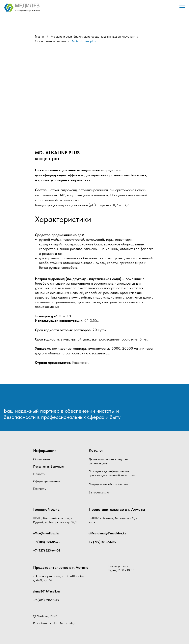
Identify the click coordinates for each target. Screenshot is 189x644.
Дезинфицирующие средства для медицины (108, 461)
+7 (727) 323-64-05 (102, 542)
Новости (39, 474)
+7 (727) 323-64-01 (47, 550)
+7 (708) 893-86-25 (47, 542)
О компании (41, 459)
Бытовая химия (99, 492)
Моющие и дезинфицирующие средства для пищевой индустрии (93, 36)
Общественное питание (51, 41)
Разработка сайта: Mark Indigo (55, 623)
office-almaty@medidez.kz (107, 533)
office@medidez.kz (46, 533)
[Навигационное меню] (182, 8)
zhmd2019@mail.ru (46, 591)
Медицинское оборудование (108, 484)
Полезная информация (49, 466)
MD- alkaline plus (84, 41)
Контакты (40, 489)
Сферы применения (47, 481)
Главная (40, 36)
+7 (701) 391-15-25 (46, 600)
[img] (25, 398)
